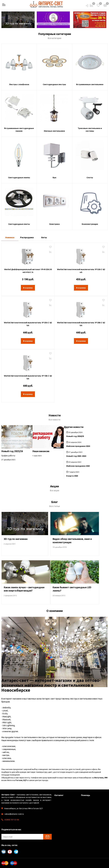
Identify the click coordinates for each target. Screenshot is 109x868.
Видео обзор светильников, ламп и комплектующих (72, 541)
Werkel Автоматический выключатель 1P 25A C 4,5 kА (28, 324)
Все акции (55, 491)
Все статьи (55, 506)
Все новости (54, 420)
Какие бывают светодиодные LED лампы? (72, 589)
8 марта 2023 (72, 476)
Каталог (59, 795)
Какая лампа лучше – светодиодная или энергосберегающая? (24, 589)
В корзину (28, 288)
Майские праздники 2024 (78, 446)
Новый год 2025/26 (12, 451)
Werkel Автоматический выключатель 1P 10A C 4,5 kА (28, 377)
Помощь (86, 795)
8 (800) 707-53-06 (12, 820)
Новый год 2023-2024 (76, 456)
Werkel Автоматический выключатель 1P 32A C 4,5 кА (81, 271)
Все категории (55, 38)
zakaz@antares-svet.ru (14, 814)
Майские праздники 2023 (78, 466)
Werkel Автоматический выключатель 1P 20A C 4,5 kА (81, 324)
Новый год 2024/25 (75, 436)
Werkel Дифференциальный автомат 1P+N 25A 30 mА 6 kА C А (28, 271)
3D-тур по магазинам (16, 539)
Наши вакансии (41, 451)
